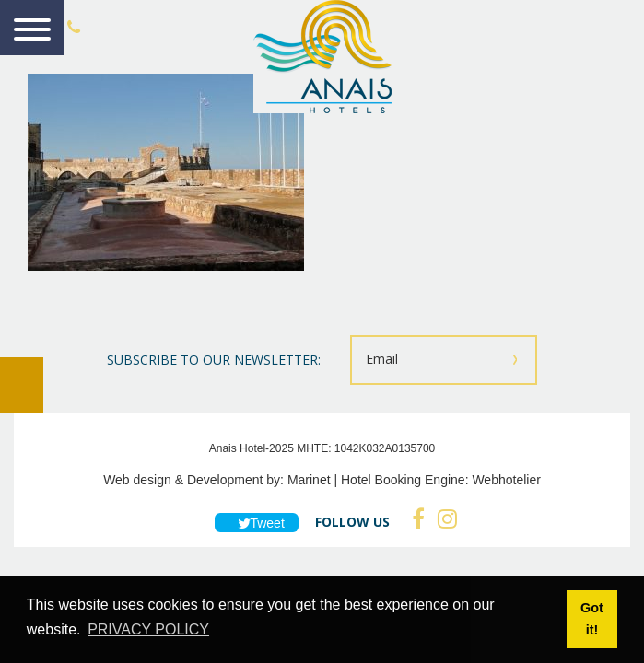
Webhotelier (506, 480)
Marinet (309, 480)
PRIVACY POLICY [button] (148, 629)
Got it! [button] (592, 619)
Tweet (257, 523)
